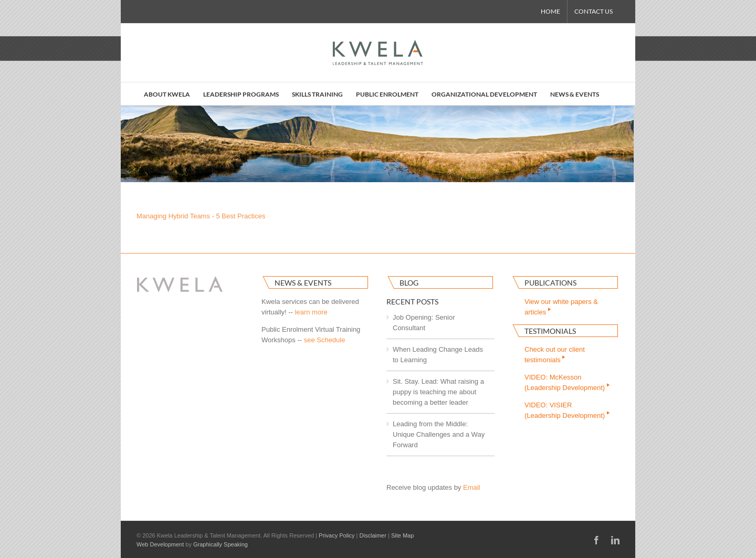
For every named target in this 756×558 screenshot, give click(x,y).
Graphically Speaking (220, 544)
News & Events (303, 283)
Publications (550, 283)
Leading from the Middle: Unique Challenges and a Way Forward (439, 434)
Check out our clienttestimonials (555, 355)
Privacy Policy (337, 535)
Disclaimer (373, 535)
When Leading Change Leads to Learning (438, 355)
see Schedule (325, 340)
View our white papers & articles (561, 307)
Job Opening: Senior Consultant (424, 323)
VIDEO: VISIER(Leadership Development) (568, 410)
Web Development (160, 544)
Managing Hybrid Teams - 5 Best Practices (201, 216)
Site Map (402, 535)
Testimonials (550, 331)
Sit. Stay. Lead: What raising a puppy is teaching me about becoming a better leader (438, 392)
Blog (409, 283)
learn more (311, 312)
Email (472, 487)
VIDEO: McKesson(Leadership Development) (568, 382)
